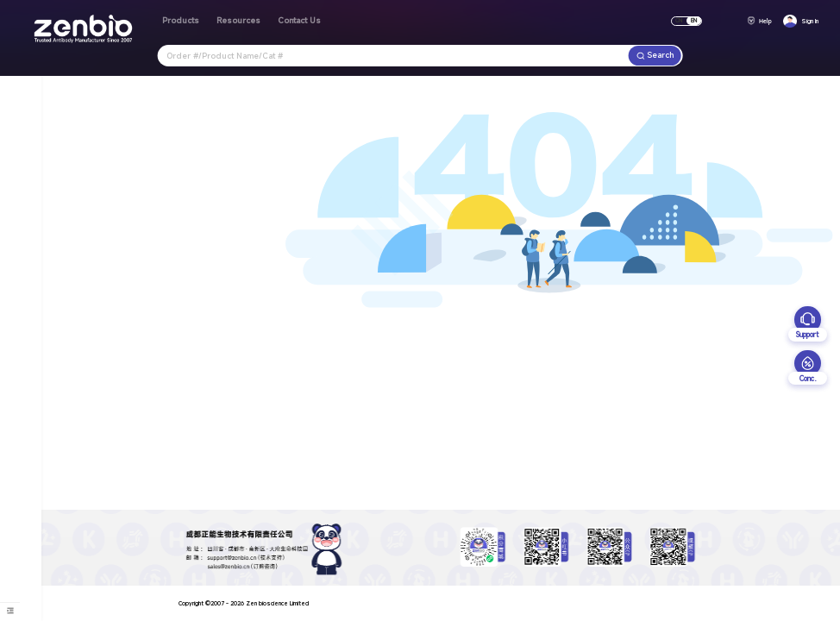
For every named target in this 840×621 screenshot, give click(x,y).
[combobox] (393, 56)
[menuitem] (10, 611)
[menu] (10, 611)
